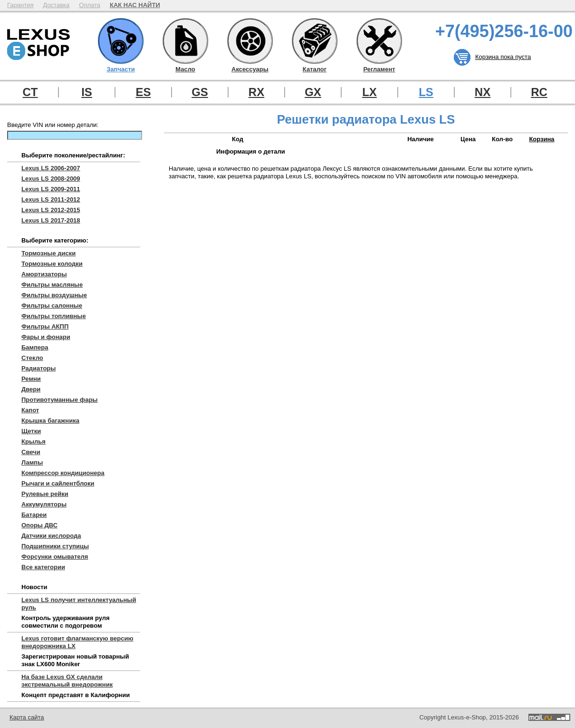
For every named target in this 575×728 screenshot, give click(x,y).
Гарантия (20, 5)
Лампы (32, 462)
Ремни (31, 379)
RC (539, 92)
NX (483, 92)
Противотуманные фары (59, 400)
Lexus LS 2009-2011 (51, 189)
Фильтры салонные (52, 306)
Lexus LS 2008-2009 (51, 179)
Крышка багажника (50, 421)
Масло (185, 41)
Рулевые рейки (45, 494)
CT (30, 92)
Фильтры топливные (54, 316)
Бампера (35, 347)
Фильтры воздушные (54, 295)
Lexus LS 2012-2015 (51, 210)
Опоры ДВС (39, 525)
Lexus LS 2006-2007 (51, 168)
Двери (31, 389)
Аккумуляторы (44, 504)
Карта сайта (27, 717)
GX (313, 92)
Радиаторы (38, 368)
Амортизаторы (44, 274)
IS (87, 92)
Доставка (56, 5)
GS (200, 92)
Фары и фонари (46, 337)
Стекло (32, 358)
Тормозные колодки (52, 264)
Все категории (43, 567)
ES (143, 92)
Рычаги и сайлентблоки (58, 483)
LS (426, 92)
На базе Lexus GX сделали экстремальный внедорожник (67, 681)
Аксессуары (250, 41)
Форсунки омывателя (55, 557)
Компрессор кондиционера (63, 473)
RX (256, 92)
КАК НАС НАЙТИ (135, 5)
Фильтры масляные (52, 285)
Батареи (34, 515)
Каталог (315, 41)
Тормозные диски (48, 253)
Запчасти (121, 41)
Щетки (31, 431)
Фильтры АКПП (45, 326)
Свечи (31, 452)
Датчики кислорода (51, 536)
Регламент (379, 41)
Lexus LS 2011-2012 (51, 199)
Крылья (34, 442)
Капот (30, 410)
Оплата (90, 5)
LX (369, 92)
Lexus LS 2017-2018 (51, 220)
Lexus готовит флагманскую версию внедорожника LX (77, 642)
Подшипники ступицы (55, 546)
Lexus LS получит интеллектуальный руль (79, 604)
